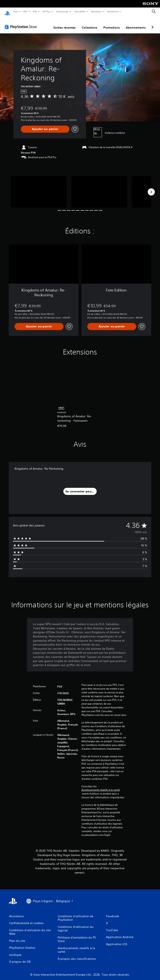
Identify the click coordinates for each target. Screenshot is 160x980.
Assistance (113, 11)
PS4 (35, 11)
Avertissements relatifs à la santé (101, 786)
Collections (89, 24)
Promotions (112, 24)
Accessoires (62, 11)
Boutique (96, 11)
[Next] (151, 188)
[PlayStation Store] (22, 23)
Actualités (80, 11)
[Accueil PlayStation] (7, 12)
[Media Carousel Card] (39, 188)
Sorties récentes (64, 24)
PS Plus (46, 11)
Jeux (16, 11)
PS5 (26, 11)
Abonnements (136, 24)
